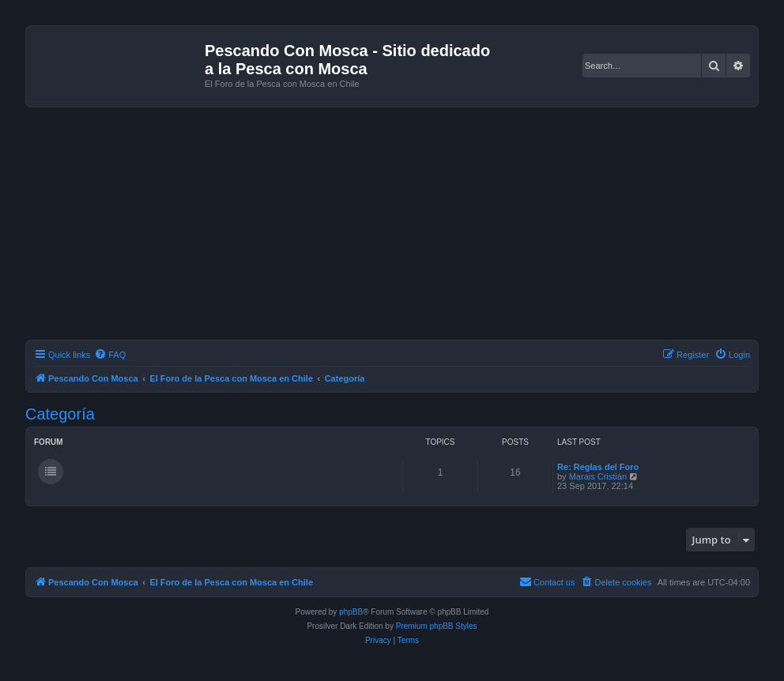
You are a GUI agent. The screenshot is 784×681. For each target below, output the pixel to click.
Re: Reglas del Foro (598, 467)
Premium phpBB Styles (437, 626)
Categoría (60, 414)
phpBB (351, 612)
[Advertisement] (405, 226)
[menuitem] (110, 355)
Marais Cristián (598, 476)
